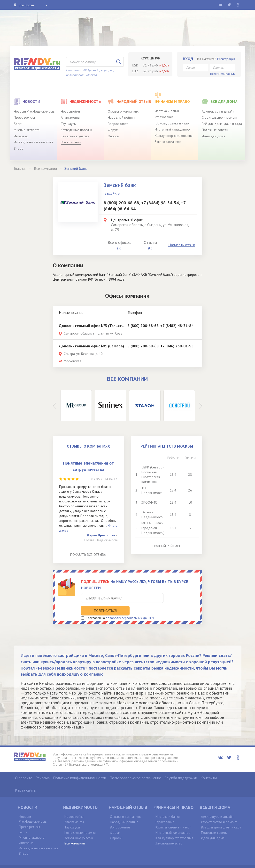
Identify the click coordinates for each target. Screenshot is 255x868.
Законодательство (168, 142)
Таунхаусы (69, 124)
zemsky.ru (112, 193)
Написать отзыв (182, 245)
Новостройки (70, 111)
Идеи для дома (213, 136)
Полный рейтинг (167, 546)
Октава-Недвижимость (101, 540)
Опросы (114, 136)
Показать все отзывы (88, 555)
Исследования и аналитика (34, 142)
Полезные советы (215, 130)
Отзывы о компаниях (123, 111)
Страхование (164, 117)
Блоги (18, 124)
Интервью (21, 136)
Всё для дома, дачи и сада (222, 124)
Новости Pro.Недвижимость (34, 111)
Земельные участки (75, 136)
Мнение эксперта (27, 130)
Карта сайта (25, 780)
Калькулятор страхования (174, 136)
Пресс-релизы (24, 117)
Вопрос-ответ (118, 124)
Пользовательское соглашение (135, 768)
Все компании (71, 142)
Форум (113, 130)
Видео (19, 148)
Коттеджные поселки (76, 130)
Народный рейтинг (122, 117)
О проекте (24, 768)
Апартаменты (70, 117)
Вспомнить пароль (223, 74)
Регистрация (226, 59)
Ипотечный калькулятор (172, 129)
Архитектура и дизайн (218, 111)
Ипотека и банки (167, 111)
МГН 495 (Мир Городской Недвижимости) (153, 528)
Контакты (209, 768)
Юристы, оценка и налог (172, 123)
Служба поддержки (181, 768)
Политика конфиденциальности (80, 768)
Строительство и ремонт (220, 117)
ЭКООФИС (149, 502)
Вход (188, 59)
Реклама (43, 768)
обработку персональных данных (130, 608)
